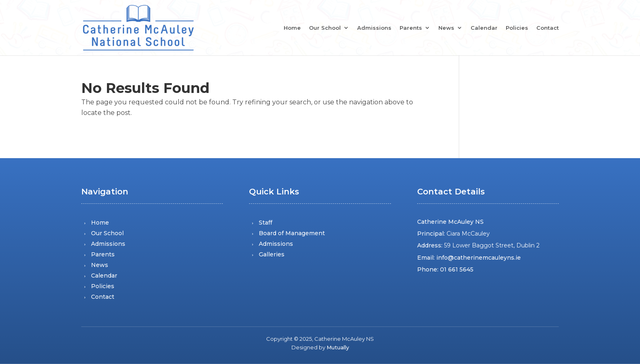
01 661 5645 (457, 269)
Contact (548, 28)
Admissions (374, 28)
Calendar (484, 28)
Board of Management (292, 233)
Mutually (338, 347)
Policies (517, 28)
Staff (266, 223)
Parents (411, 28)
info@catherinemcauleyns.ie (479, 258)
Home (292, 28)
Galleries (272, 254)
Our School (325, 28)
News (446, 28)
